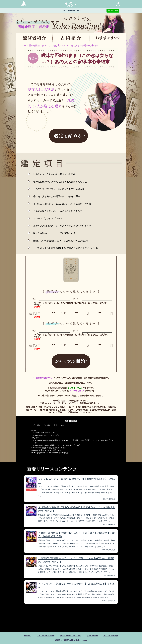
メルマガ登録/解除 (111, 636)
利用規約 (27, 636)
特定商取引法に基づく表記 (71, 636)
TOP (24, 45)
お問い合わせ (92, 636)
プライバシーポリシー (46, 636)
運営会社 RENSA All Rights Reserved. (71, 640)
